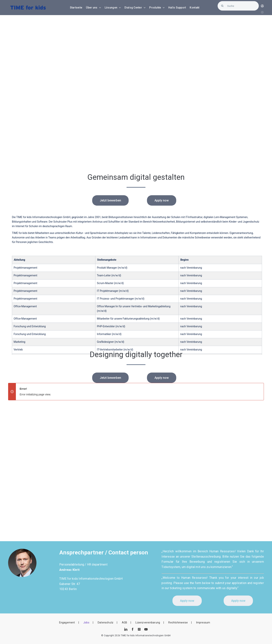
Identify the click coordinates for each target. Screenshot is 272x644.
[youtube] (146, 629)
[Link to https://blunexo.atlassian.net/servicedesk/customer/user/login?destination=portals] (262, 6)
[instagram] (139, 629)
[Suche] (238, 6)
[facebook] (133, 629)
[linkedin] (126, 629)
